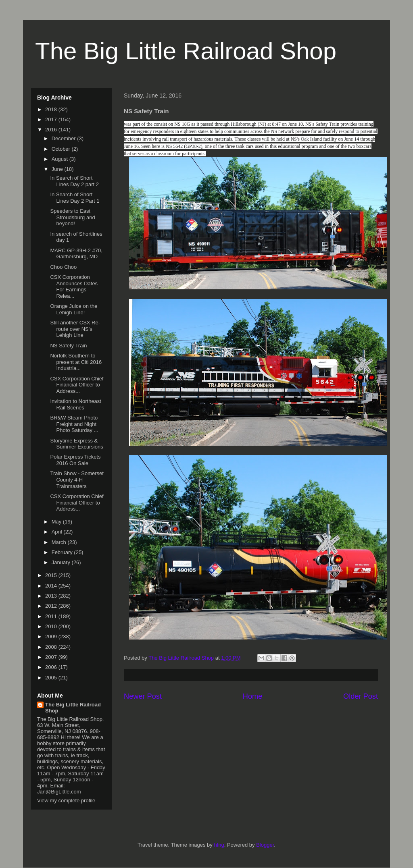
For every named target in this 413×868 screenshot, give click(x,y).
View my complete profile (66, 801)
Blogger (265, 845)
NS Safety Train (68, 346)
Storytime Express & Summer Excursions (76, 444)
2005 (52, 678)
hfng (219, 845)
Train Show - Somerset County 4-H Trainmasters (77, 480)
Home (253, 696)
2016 (52, 130)
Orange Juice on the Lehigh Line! (74, 309)
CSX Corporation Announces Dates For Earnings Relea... (74, 287)
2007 (52, 657)
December (65, 138)
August (60, 159)
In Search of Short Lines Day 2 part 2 (74, 181)
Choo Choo (63, 267)
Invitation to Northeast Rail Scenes (75, 404)
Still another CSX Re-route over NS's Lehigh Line (75, 329)
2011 (52, 616)
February (63, 552)
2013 (52, 596)
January (62, 562)
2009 (52, 636)
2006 (52, 667)
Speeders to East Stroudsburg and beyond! (72, 217)
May (57, 522)
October (62, 149)
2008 (52, 647)
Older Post (361, 696)
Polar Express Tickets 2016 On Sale (75, 460)
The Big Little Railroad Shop (186, 51)
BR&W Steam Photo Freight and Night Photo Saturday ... (74, 424)
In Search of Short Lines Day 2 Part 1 (75, 198)
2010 (52, 626)
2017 (52, 119)
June (58, 169)
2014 (52, 586)
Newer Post (143, 696)
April (58, 532)
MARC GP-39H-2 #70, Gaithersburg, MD (76, 254)
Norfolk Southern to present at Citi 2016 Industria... (76, 362)
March (60, 542)
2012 (52, 606)
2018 (52, 109)
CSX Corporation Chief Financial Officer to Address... (77, 385)
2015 (52, 575)
